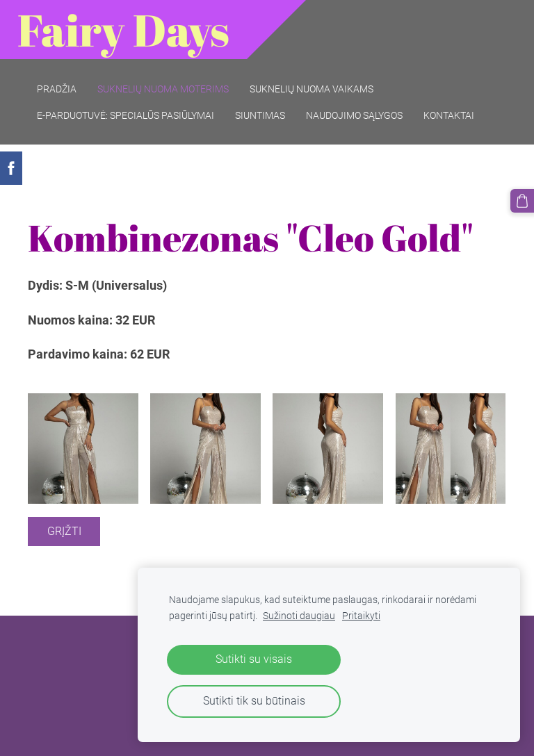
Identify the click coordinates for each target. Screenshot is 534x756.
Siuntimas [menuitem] (260, 115)
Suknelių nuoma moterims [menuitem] (163, 89)
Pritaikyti (361, 616)
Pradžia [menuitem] (57, 89)
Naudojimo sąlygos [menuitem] (354, 115)
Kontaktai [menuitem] (449, 115)
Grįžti (64, 531)
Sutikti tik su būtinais (254, 701)
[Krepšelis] (522, 201)
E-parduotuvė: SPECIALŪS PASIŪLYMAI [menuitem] (126, 115)
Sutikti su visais (254, 659)
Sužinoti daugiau (299, 616)
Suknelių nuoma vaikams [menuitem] (311, 89)
